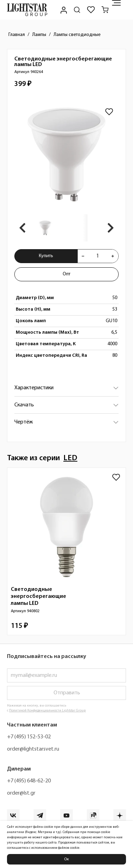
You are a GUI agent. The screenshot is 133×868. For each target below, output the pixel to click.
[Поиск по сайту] (77, 10)
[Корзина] (105, 10)
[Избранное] (91, 10)
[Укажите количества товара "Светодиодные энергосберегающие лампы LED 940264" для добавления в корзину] (98, 256)
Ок (66, 859)
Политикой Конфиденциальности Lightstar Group (47, 711)
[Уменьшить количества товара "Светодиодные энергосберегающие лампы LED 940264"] (83, 256)
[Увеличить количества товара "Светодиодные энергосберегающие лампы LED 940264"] (113, 256)
